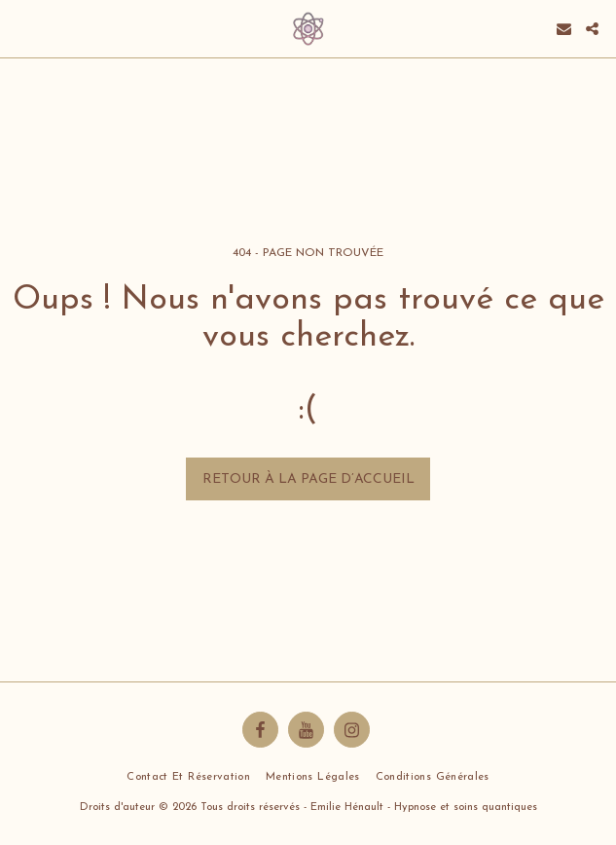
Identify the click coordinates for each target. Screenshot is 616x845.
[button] (21, 28)
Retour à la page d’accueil (308, 479)
